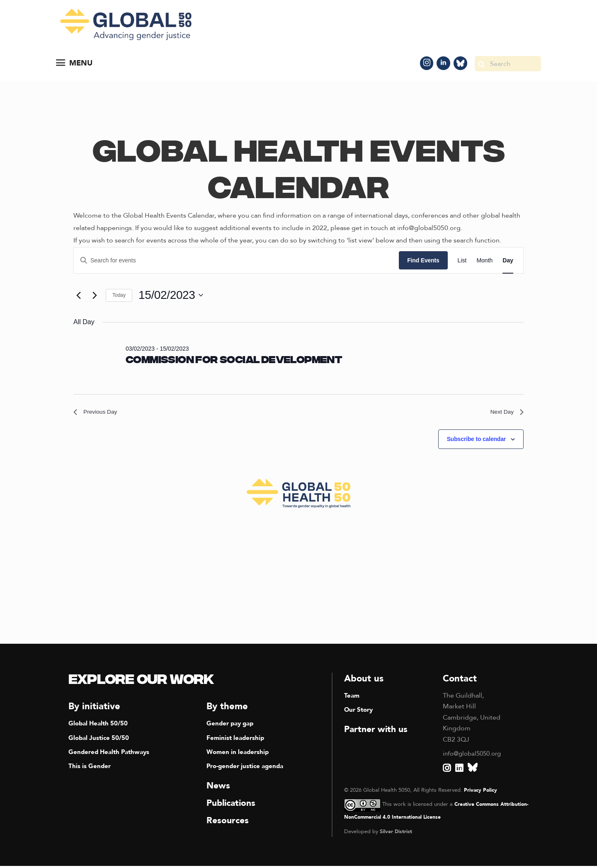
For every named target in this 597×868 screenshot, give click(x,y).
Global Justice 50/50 (100, 740)
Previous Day (98, 413)
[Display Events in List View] (462, 261)
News (219, 788)
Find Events (423, 260)
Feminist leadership (237, 740)
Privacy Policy (481, 792)
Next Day (505, 413)
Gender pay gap (232, 726)
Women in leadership (239, 754)
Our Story (360, 712)
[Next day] (95, 295)
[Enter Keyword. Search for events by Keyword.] (236, 261)
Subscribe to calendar (476, 441)
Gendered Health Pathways (112, 754)
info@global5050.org (474, 756)
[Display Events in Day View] (508, 261)
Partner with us (378, 732)
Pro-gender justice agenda (248, 769)
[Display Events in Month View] (484, 261)
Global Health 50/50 (100, 726)
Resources (228, 822)
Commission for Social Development (234, 361)
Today (119, 295)
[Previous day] (78, 295)
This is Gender (90, 769)
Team (352, 698)
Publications (233, 805)
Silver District (396, 834)
